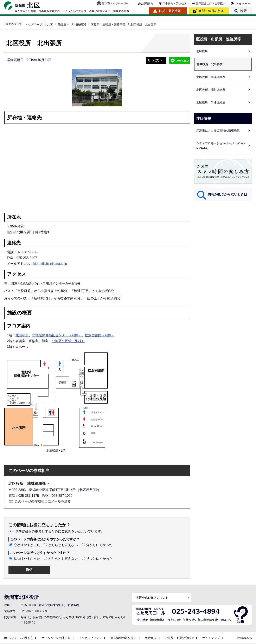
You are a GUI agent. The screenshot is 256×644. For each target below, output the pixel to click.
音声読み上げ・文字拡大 (211, 3)
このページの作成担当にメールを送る (43, 501)
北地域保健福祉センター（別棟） (57, 335)
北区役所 (202, 51)
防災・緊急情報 (170, 11)
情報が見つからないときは (228, 194)
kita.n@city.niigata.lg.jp (50, 264)
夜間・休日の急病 (211, 11)
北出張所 (22, 335)
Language (241, 3)
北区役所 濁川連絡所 (211, 90)
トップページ (33, 25)
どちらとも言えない (63, 545)
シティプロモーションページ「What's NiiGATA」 (221, 146)
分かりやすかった (27, 545)
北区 (50, 25)
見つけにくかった (99, 559)
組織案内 (148, 3)
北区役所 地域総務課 (27, 484)
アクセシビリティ (90, 638)
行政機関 (80, 25)
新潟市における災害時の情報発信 (218, 131)
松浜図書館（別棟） (100, 335)
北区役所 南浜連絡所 (211, 77)
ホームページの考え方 (19, 638)
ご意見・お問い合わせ (179, 638)
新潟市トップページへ (115, 3)
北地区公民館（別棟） (68, 341)
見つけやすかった (27, 559)
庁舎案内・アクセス (175, 3)
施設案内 (64, 25)
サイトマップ (211, 638)
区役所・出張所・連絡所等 (108, 25)
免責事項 (151, 638)
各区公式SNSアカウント (152, 598)
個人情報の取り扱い (123, 638)
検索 (243, 11)
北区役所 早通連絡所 (211, 102)
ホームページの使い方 (56, 638)
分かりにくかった (99, 545)
